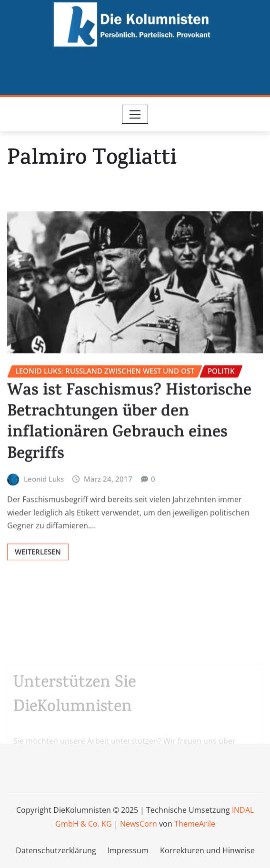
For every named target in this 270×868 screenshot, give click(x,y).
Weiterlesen (38, 606)
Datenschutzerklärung (56, 850)
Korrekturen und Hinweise (207, 850)
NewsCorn (139, 824)
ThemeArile (195, 824)
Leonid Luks (44, 533)
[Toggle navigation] (135, 114)
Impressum (128, 850)
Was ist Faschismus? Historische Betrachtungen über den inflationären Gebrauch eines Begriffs (129, 478)
